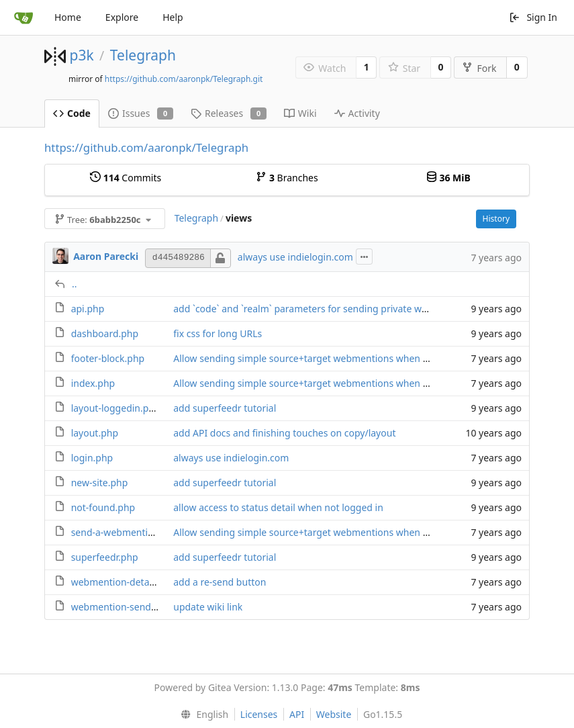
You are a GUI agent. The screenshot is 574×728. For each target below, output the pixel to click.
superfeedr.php (105, 557)
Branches (287, 178)
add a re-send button (220, 582)
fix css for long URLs (218, 333)
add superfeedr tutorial (225, 408)
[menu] (202, 715)
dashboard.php (105, 333)
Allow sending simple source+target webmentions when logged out (322, 358)
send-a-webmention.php (125, 532)
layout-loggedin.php (116, 408)
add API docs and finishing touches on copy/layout (284, 433)
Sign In (533, 17)
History (496, 219)
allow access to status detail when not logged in (278, 507)
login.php (92, 458)
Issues (141, 113)
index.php (93, 383)
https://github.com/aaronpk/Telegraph (146, 147)
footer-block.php (108, 358)
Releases (229, 113)
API (297, 714)
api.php (88, 309)
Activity (357, 113)
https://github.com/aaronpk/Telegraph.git (184, 79)
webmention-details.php (125, 582)
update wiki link (208, 607)
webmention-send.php (121, 607)
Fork (479, 68)
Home (68, 17)
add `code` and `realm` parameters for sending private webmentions (324, 309)
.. (75, 284)
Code (72, 113)
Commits (126, 178)
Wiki (300, 113)
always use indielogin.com (295, 257)
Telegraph (143, 55)
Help (173, 17)
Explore (122, 17)
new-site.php (100, 483)
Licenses (259, 714)
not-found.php (103, 507)
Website (334, 714)
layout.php (95, 433)
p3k (81, 55)
